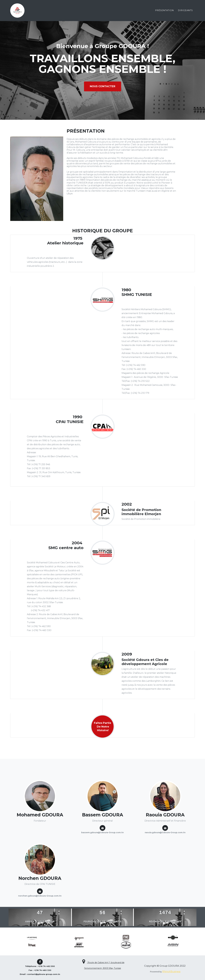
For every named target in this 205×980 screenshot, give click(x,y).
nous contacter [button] (103, 86)
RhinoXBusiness (171, 972)
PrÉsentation (164, 11)
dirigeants (185, 11)
